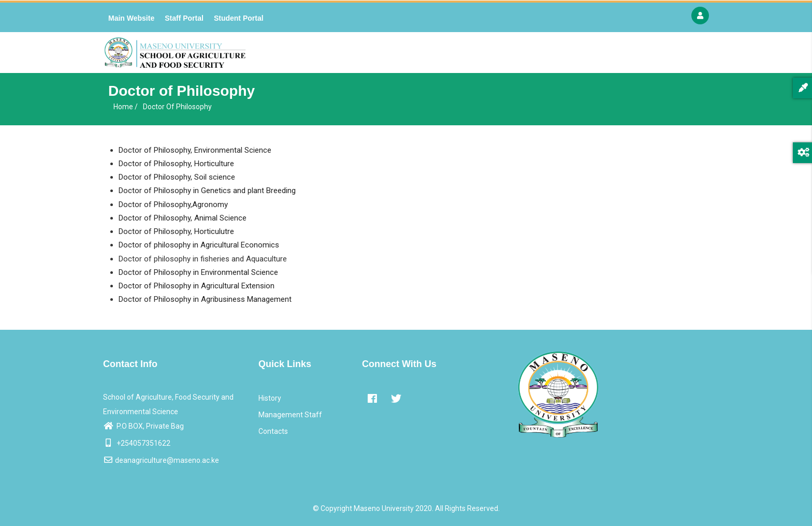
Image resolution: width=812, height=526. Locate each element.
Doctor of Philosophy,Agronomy (173, 204)
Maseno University (384, 508)
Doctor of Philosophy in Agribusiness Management (205, 299)
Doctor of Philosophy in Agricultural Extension (197, 286)
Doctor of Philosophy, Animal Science (183, 218)
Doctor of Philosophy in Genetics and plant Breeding (207, 191)
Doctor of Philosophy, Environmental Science (195, 150)
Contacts (273, 431)
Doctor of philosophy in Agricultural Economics (199, 245)
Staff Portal (184, 18)
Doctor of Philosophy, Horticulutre (176, 231)
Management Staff (290, 415)
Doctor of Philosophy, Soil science (177, 177)
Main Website (131, 18)
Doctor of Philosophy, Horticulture (176, 164)
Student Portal (239, 18)
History (270, 398)
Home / (126, 107)
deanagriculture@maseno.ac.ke (161, 460)
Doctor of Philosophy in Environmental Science (198, 272)
